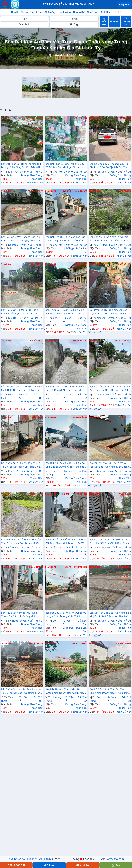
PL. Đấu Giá (27, 12)
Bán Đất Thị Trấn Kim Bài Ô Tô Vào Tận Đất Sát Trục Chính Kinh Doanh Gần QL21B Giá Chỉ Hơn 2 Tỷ (109, 465)
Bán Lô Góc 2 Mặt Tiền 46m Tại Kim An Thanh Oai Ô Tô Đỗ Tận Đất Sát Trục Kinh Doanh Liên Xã (110, 389)
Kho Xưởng (64, 12)
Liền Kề (117, 12)
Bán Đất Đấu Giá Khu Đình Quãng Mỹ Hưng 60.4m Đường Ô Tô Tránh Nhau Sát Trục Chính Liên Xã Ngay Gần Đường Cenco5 (66, 615)
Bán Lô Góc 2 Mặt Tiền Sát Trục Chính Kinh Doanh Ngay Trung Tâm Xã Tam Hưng (109, 691)
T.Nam (31, 118)
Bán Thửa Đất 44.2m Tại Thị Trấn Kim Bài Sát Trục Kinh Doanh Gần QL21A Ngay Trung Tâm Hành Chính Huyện (21, 312)
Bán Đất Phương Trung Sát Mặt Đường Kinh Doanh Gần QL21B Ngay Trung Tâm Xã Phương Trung (66, 691)
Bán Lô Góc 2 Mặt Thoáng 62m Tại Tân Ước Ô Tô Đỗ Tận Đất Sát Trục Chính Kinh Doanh (109, 166)
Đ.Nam (31, 191)
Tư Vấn (24, 172)
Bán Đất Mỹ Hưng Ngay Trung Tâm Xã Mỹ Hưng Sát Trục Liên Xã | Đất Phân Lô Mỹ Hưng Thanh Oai (109, 239)
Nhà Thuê (93, 12)
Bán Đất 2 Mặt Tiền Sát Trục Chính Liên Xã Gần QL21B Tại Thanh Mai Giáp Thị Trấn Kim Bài (65, 389)
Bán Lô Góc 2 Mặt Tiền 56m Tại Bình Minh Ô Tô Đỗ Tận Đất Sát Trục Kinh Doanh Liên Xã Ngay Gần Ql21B (22, 389)
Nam (76, 191)
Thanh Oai (6, 118)
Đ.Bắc (120, 264)
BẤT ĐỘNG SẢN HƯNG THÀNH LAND (30, 859)
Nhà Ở (15, 12)
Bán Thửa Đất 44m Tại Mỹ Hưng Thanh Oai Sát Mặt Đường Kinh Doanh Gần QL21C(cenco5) (19, 615)
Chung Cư (79, 12)
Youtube (83, 865)
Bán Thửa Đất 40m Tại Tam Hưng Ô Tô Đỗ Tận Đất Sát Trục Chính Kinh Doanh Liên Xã (21, 691)
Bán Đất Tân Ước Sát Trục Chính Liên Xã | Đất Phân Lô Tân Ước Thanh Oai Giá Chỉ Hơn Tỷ (110, 615)
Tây (77, 118)
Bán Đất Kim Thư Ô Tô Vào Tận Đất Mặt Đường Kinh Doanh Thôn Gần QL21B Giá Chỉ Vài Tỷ (65, 239)
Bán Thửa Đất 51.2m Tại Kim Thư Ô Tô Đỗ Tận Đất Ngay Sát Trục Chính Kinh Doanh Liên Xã (21, 465)
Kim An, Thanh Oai (68, 55)
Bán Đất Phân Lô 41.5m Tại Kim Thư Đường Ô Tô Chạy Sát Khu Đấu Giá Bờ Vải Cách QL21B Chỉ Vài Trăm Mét (22, 166)
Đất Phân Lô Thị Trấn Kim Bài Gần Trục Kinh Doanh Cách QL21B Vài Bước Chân (108, 312)
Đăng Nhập (125, 4)
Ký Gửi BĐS (104, 21)
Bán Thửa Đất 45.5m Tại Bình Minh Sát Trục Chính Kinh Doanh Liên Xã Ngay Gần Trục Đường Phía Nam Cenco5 (65, 312)
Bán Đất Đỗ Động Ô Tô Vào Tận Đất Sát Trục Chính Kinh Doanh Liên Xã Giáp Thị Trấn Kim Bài (65, 542)
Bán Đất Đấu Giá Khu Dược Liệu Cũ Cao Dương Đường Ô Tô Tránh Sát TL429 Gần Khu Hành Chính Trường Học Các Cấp (65, 465)
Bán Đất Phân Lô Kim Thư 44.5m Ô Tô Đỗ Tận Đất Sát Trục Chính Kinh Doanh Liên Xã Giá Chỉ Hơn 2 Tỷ (65, 166)
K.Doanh (68, 191)
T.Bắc (34, 341)
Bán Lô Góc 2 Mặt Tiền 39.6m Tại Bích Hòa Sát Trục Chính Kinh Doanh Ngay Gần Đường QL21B (110, 542)
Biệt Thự (105, 12)
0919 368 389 (115, 859)
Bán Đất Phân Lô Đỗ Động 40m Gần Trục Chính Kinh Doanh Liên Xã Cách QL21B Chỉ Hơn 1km (22, 542)
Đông (78, 264)
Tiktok (49, 865)
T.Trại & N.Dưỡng (46, 12)
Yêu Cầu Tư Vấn (126, 21)
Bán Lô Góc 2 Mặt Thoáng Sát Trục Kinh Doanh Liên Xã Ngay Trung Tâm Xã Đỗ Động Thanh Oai (21, 239)
